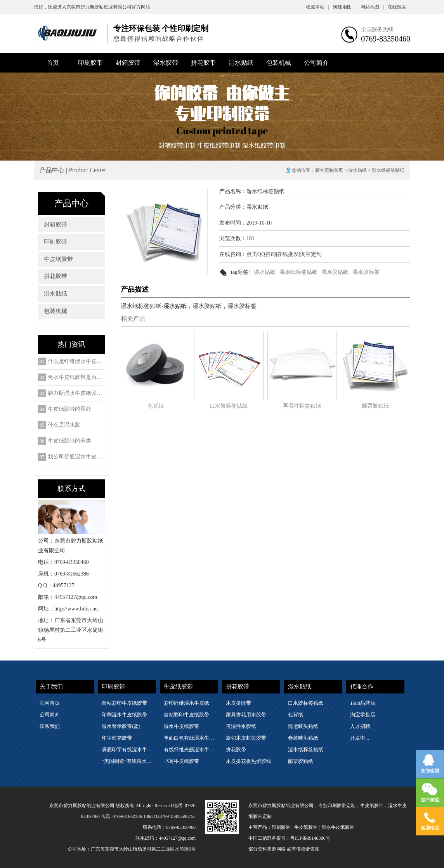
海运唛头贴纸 (303, 726)
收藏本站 (317, 7)
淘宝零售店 (363, 715)
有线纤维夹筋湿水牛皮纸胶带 (191, 750)
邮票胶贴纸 (375, 406)
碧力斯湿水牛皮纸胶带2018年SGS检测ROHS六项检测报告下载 (76, 393)
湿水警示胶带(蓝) (121, 726)
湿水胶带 (166, 63)
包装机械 (279, 63)
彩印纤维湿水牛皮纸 (186, 703)
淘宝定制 (311, 254)
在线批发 (288, 254)
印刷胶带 (90, 63)
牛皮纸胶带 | (307, 827)
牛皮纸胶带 (58, 259)
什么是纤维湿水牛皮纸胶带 (76, 361)
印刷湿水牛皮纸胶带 (124, 715)
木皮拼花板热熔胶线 (249, 761)
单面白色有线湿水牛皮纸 (191, 738)
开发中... (360, 738)
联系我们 (50, 726)
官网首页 (50, 703)
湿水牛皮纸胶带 (181, 726)
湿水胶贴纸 (335, 272)
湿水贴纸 (241, 63)
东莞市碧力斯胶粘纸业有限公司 (99, 7)
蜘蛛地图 (345, 7)
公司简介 (316, 63)
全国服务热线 (377, 29)
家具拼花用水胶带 (246, 715)
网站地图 (372, 7)
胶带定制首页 (329, 170)
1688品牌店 (363, 703)
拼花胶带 (203, 63)
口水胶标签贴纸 (229, 406)
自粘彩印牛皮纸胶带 (124, 703)
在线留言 (397, 7)
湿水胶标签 (366, 272)
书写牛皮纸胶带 (181, 761)
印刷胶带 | (282, 827)
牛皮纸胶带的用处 (69, 409)
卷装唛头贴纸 (303, 738)
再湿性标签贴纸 (302, 406)
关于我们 (51, 686)
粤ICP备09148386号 (310, 838)
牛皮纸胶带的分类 (69, 441)
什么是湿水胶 (64, 425)
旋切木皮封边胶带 (246, 738)
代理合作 (362, 686)
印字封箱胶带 (117, 738)
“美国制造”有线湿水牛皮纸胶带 (128, 761)
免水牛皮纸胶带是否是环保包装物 (76, 377)
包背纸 (156, 406)
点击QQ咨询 (261, 254)
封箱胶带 (128, 63)
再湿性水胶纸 (241, 726)
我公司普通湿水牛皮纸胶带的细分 (76, 457)
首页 (53, 63)
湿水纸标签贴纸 (298, 272)
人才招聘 (360, 726)
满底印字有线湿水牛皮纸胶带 (128, 750)
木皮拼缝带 (238, 703)
